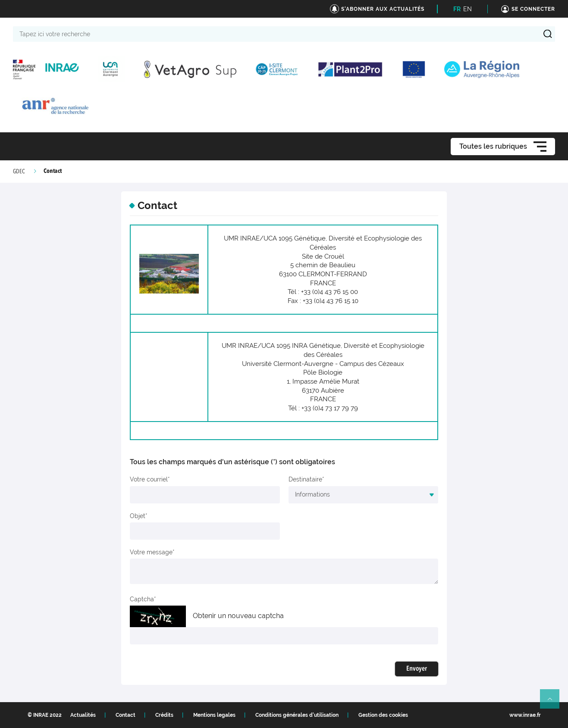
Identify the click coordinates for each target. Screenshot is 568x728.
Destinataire (305, 479)
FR (457, 9)
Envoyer (417, 669)
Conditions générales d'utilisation (297, 715)
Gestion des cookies (383, 715)
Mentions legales (214, 715)
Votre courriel (149, 479)
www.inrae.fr (525, 715)
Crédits (164, 715)
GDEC (19, 172)
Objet (138, 516)
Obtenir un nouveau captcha (238, 616)
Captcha (142, 599)
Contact (126, 715)
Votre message (151, 552)
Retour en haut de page (553, 703)
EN (468, 9)
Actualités (83, 715)
